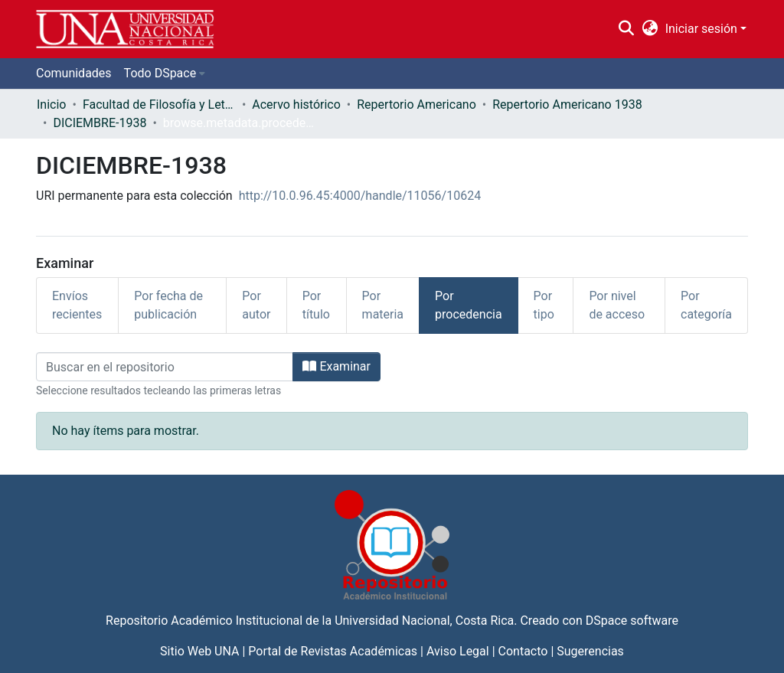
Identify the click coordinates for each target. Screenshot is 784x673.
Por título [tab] (316, 305)
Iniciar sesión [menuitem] (701, 29)
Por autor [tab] (256, 305)
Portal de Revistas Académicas (333, 651)
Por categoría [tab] (706, 305)
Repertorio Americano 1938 (567, 105)
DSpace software (632, 621)
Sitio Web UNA (199, 651)
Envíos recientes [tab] (77, 305)
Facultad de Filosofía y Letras (159, 105)
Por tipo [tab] (544, 305)
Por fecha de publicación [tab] (168, 305)
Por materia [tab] (383, 305)
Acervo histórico (296, 105)
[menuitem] (650, 29)
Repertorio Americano (416, 105)
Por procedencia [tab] (469, 305)
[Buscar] (627, 29)
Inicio (51, 105)
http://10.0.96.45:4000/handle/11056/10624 (360, 196)
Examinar (336, 366)
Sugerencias (590, 651)
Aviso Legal (458, 651)
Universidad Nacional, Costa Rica (424, 621)
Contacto (523, 651)
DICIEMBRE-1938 (100, 123)
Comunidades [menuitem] (74, 73)
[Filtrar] (165, 367)
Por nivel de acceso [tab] (617, 305)
